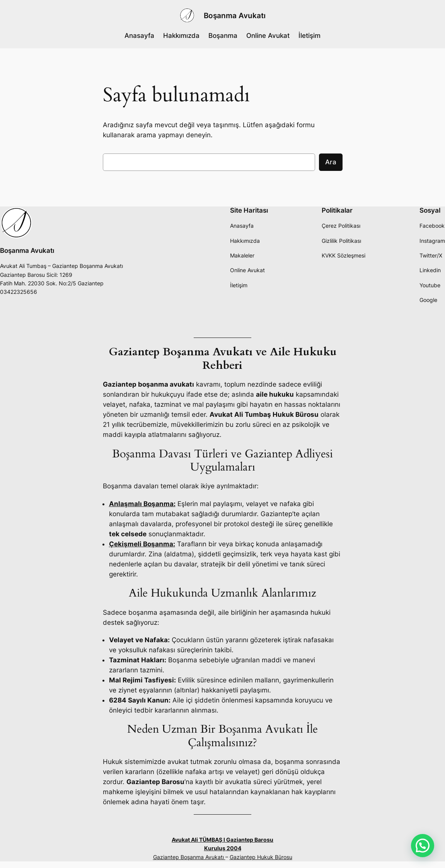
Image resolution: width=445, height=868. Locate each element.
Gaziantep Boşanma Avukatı (189, 857)
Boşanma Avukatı (235, 15)
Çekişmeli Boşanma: (142, 544)
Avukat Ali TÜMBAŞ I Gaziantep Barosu (222, 840)
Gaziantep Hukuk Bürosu (261, 857)
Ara (331, 162)
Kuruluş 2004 (223, 848)
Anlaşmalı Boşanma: (142, 504)
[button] (423, 846)
